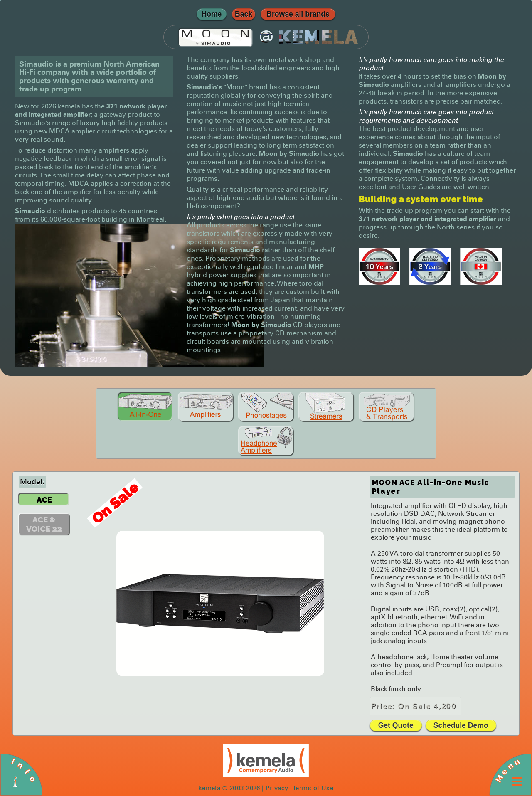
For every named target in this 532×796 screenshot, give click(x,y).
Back (244, 14)
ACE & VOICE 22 (44, 524)
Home (212, 14)
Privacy (277, 788)
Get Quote (396, 725)
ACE (44, 500)
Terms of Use (313, 788)
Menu (507, 770)
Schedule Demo (461, 725)
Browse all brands (298, 14)
